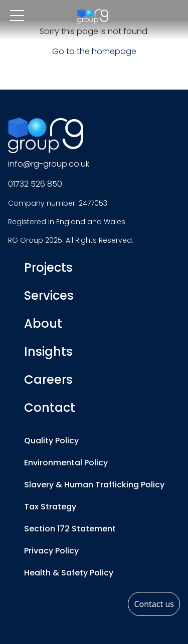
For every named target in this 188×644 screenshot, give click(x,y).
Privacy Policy (51, 551)
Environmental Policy (66, 463)
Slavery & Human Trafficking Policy (94, 485)
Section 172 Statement (70, 529)
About (43, 324)
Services (49, 295)
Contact (50, 408)
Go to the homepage (94, 51)
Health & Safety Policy (69, 573)
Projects (48, 267)
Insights (48, 352)
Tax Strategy (50, 507)
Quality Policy (51, 441)
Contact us (154, 604)
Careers (48, 380)
